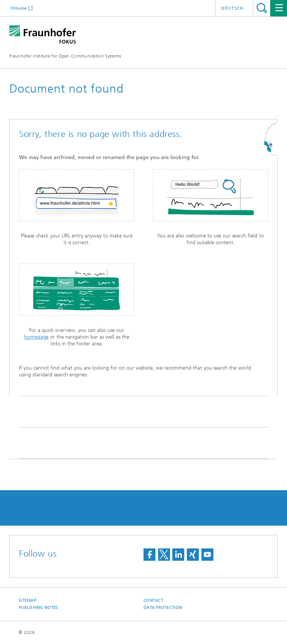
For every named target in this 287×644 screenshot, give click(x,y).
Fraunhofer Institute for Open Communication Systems (65, 56)
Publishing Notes (38, 608)
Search (262, 8)
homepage (36, 337)
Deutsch (232, 8)
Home (20, 8)
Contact (153, 601)
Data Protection (163, 608)
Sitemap (27, 601)
